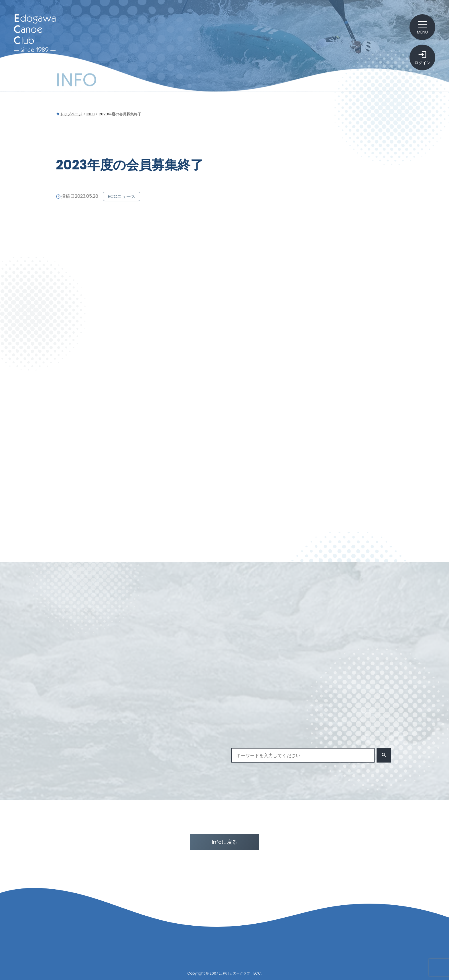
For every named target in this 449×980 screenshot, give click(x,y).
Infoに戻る (224, 842)
